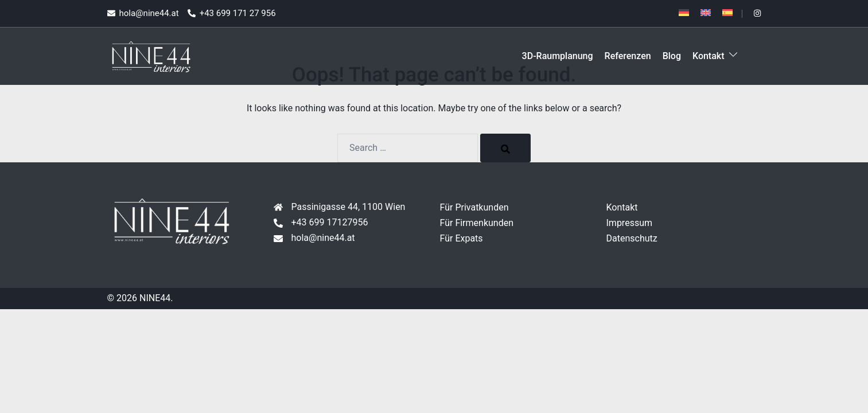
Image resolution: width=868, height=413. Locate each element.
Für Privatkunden (474, 207)
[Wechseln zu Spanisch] (727, 13)
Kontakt (709, 56)
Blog (672, 56)
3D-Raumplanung (558, 56)
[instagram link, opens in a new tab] (757, 13)
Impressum (630, 223)
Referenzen (628, 56)
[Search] (505, 148)
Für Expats (462, 238)
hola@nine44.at (323, 238)
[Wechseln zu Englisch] (706, 13)
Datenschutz (632, 238)
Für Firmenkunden (477, 223)
